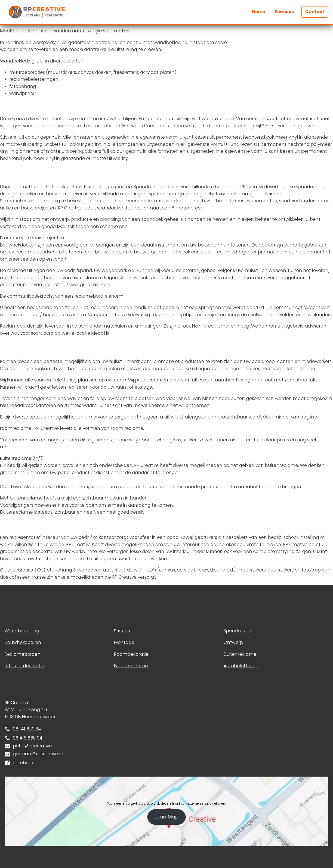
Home (259, 12)
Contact (315, 12)
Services (284, 12)
